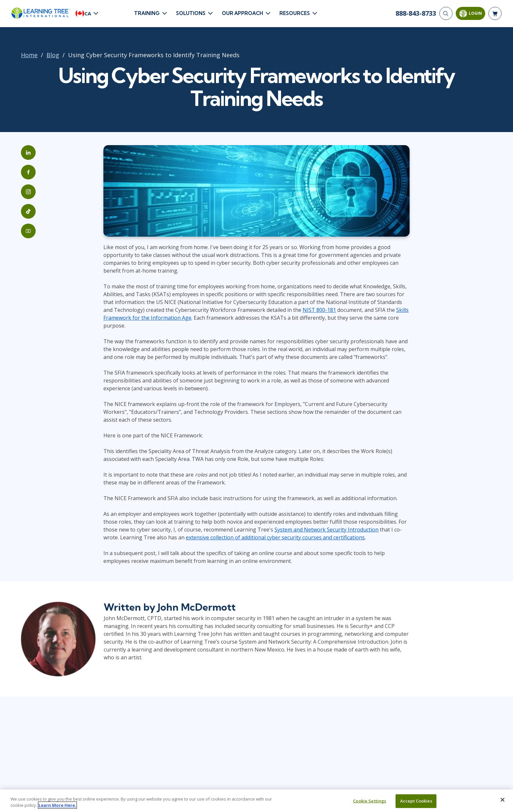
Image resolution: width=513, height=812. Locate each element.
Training (147, 13)
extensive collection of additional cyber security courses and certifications (275, 537)
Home (29, 55)
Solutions (191, 13)
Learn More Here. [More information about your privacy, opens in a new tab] (57, 809)
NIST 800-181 (319, 310)
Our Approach (242, 13)
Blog (53, 55)
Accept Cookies (416, 804)
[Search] (446, 13)
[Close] (503, 803)
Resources (295, 13)
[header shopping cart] (495, 13)
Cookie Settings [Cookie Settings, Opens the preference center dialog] (370, 804)
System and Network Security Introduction (327, 530)
